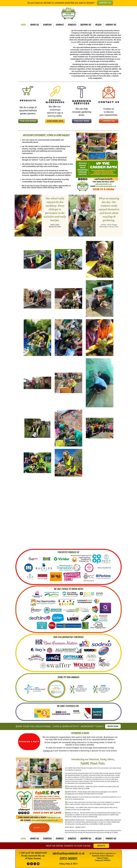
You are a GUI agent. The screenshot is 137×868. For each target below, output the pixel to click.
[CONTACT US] (105, 3)
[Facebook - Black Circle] (28, 864)
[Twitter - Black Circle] (32, 864)
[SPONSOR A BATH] (29, 742)
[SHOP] (39, 828)
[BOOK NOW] (113, 726)
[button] (42, 55)
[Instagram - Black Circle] (35, 864)
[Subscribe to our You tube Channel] (38, 864)
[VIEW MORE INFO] (55, 121)
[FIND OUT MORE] (82, 121)
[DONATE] (101, 846)
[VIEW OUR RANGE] (28, 121)
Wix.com (41, 856)
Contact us (48, 751)
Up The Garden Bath (96, 773)
